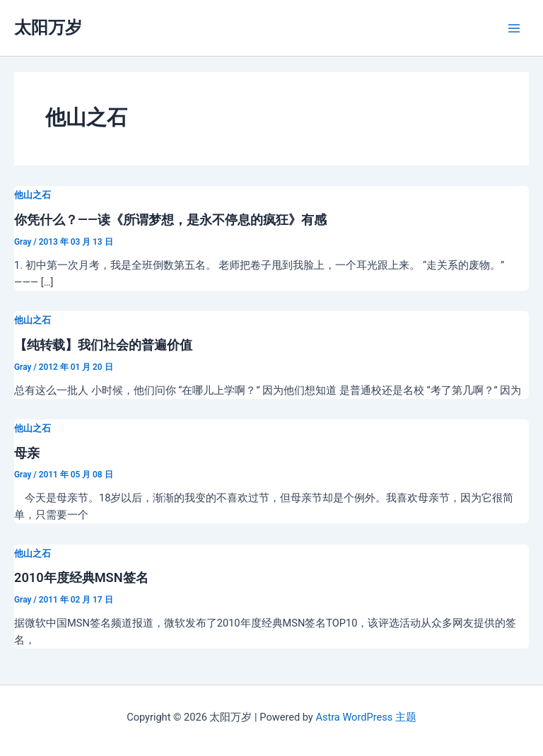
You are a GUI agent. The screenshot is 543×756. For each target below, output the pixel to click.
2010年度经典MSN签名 (81, 577)
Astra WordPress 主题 (366, 717)
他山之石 (33, 195)
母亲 (27, 453)
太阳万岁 (48, 28)
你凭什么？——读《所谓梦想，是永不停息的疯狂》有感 (170, 220)
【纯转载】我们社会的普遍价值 (103, 345)
